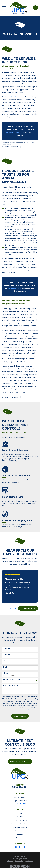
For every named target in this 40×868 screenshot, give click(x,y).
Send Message (20, 716)
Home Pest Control (20, 820)
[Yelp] (20, 847)
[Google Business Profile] (16, 847)
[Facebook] (24, 847)
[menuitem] (10, 861)
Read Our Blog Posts (20, 761)
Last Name (7, 655)
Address (6, 673)
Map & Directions (20, 803)
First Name (7, 648)
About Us (20, 817)
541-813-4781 (20, 787)
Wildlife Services (20, 831)
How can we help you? (11, 686)
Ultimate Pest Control (12, 97)
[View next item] (16, 608)
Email (5, 667)
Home (20, 813)
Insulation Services (20, 827)
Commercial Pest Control (20, 824)
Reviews (20, 834)
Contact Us (20, 838)
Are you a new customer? (12, 679)
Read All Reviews (28, 608)
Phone (5, 661)
